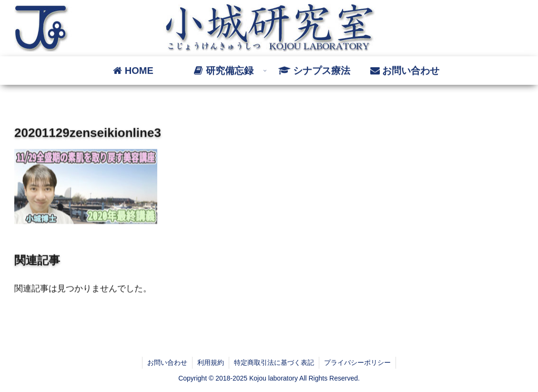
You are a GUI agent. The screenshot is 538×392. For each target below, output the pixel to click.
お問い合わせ (167, 362)
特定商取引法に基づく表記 (274, 362)
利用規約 (211, 362)
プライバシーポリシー (357, 362)
